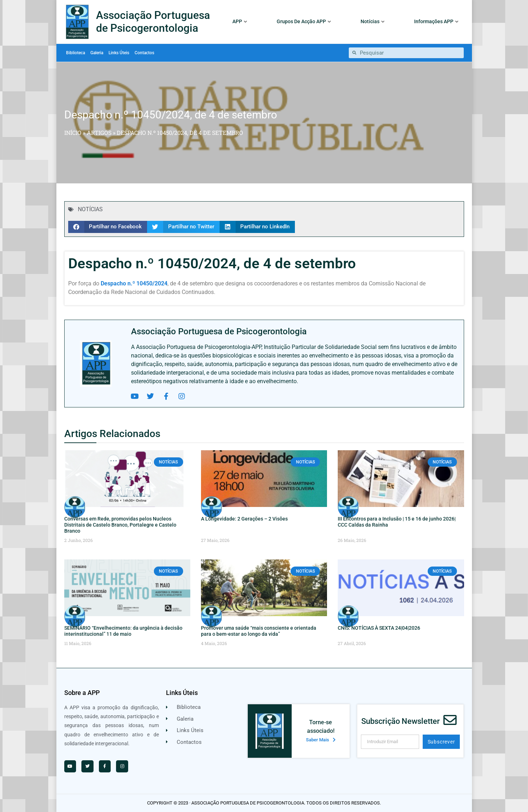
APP (240, 21)
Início (73, 133)
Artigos (99, 133)
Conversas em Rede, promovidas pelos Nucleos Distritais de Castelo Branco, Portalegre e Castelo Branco (120, 525)
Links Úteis (119, 53)
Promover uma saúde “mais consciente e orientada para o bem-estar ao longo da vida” (259, 631)
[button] (108, 227)
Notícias (373, 21)
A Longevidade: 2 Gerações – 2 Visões (244, 519)
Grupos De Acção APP (304, 21)
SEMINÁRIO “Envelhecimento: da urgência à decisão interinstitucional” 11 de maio (123, 631)
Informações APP (436, 21)
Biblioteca (76, 53)
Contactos (144, 53)
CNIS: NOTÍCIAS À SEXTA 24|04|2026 (379, 628)
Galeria (97, 53)
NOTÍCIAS (90, 209)
